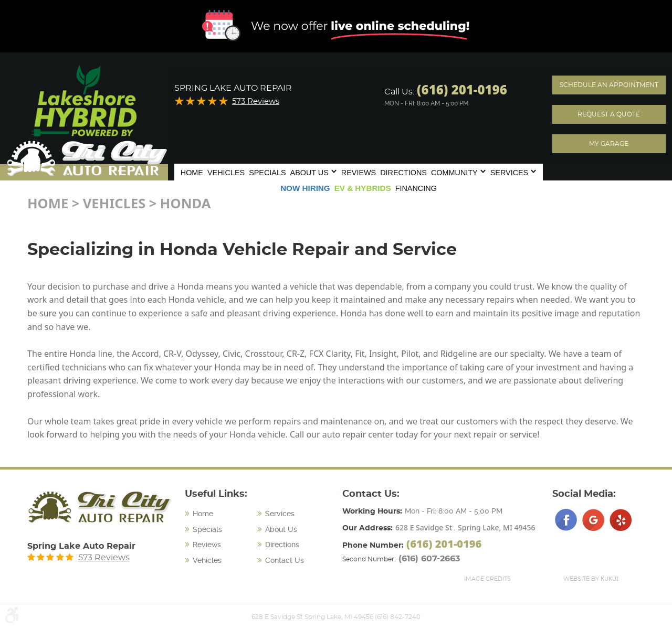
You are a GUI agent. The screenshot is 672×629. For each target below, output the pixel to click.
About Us (309, 173)
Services (510, 173)
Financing (416, 188)
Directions (403, 173)
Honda (186, 203)
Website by (591, 578)
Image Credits (487, 579)
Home (192, 173)
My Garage (609, 144)
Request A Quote (609, 114)
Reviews (359, 173)
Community (454, 173)
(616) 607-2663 (429, 559)
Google (593, 520)
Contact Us (285, 560)
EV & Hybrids (363, 188)
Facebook (566, 520)
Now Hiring (305, 188)
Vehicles (226, 173)
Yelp (621, 520)
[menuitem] (192, 172)
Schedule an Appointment (609, 85)
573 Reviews (256, 102)
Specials (267, 173)
